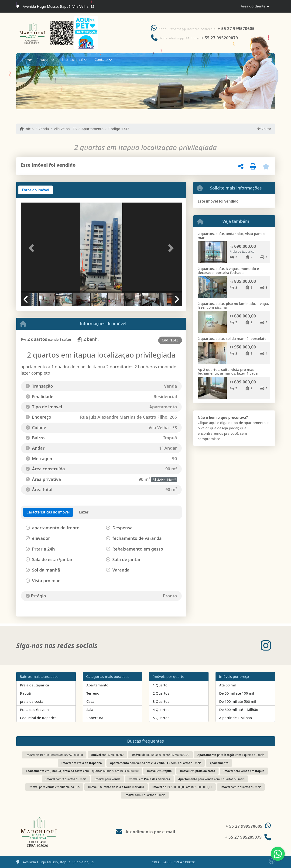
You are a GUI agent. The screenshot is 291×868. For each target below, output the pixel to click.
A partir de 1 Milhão (236, 718)
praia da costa (32, 701)
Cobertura (95, 718)
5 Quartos (161, 718)
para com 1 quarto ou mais (231, 755)
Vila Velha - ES (65, 129)
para (108, 779)
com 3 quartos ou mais (66, 779)
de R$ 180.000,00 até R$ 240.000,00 (54, 755)
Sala (90, 710)
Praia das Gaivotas (35, 710)
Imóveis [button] (44, 59)
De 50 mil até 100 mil (237, 693)
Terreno (93, 693)
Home (27, 60)
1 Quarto (160, 685)
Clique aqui (207, 423)
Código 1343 (119, 129)
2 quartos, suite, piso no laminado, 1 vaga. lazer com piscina (233, 305)
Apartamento (93, 129)
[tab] (36, 190)
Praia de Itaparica (35, 685)
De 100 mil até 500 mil (238, 701)
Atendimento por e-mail (145, 832)
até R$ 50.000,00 (107, 755)
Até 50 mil (228, 685)
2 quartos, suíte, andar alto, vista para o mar (231, 236)
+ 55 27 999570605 (236, 29)
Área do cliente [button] (253, 6)
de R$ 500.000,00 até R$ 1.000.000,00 (182, 787)
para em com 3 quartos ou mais (156, 763)
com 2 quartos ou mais (241, 787)
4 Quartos (161, 710)
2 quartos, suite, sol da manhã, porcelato (232, 338)
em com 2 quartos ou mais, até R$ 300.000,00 (82, 771)
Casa (90, 701)
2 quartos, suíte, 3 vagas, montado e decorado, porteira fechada (228, 270)
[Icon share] (266, 645)
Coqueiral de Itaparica (38, 718)
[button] (33, 248)
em (81, 763)
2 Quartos (161, 693)
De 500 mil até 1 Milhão (239, 710)
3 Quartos (161, 701)
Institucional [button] (72, 59)
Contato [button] (101, 59)
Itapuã (25, 693)
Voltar (264, 129)
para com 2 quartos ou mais (211, 779)
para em (244, 771)
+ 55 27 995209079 (243, 837)
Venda (44, 129)
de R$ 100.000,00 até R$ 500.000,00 (161, 755)
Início (27, 129)
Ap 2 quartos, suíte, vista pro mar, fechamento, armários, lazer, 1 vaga (228, 371)
